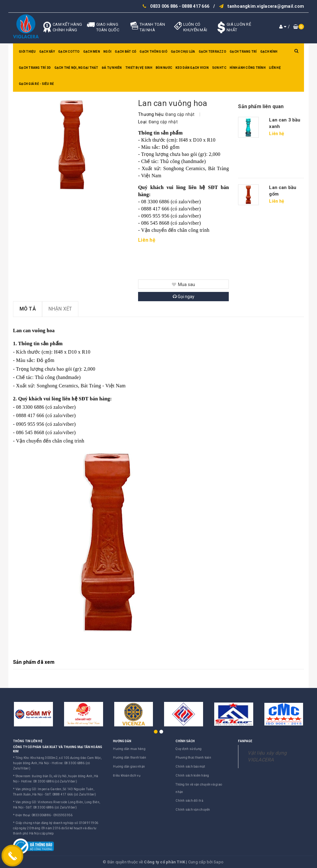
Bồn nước (164, 68)
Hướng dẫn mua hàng (129, 749)
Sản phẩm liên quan (261, 106)
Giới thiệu (27, 52)
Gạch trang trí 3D (35, 68)
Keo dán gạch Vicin (192, 68)
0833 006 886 (164, 6)
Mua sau (183, 284)
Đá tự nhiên (112, 68)
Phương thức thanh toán (193, 758)
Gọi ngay (184, 297)
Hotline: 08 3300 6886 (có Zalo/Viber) (49, 781)
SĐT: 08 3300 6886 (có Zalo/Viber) (51, 807)
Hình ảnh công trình (248, 68)
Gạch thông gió (154, 52)
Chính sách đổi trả (189, 801)
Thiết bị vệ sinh (139, 68)
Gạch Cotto (69, 52)
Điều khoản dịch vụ (127, 775)
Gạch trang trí (243, 52)
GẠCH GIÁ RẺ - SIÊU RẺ (36, 84)
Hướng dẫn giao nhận (129, 767)
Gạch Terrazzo (213, 52)
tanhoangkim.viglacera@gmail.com (266, 6)
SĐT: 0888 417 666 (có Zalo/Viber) (71, 794)
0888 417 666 (195, 6)
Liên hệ (275, 68)
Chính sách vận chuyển (193, 810)
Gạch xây (47, 52)
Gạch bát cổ (126, 52)
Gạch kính (269, 52)
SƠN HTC (219, 68)
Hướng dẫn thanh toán (130, 758)
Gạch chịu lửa (183, 52)
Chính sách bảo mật (190, 767)
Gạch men (92, 52)
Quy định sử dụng (189, 749)
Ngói (107, 52)
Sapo (219, 862)
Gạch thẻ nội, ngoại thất (76, 68)
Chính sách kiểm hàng (192, 775)
